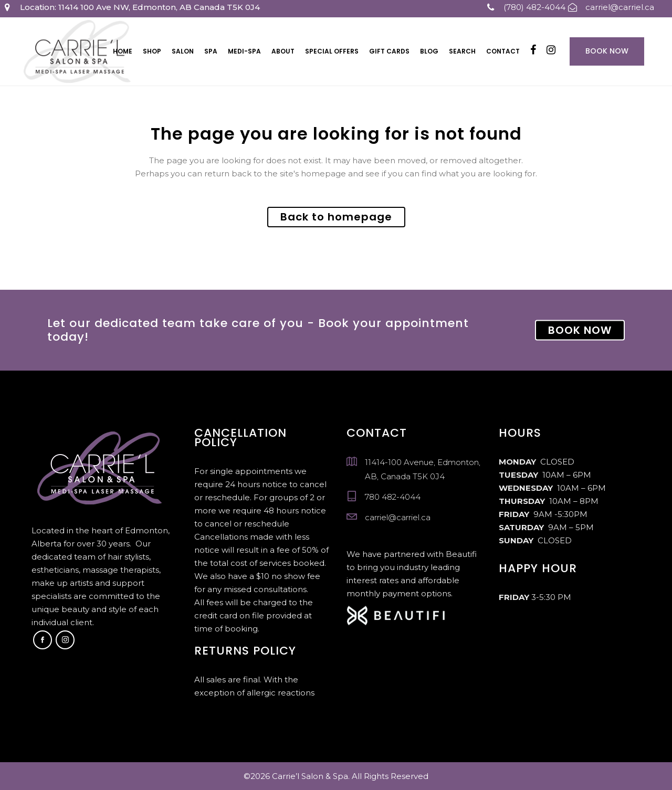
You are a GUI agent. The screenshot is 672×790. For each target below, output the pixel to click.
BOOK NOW (580, 330)
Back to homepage (336, 217)
